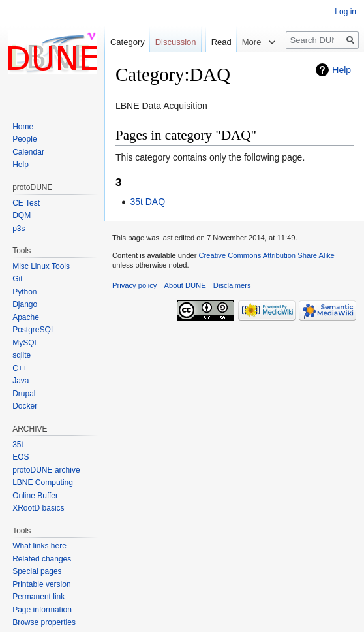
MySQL (25, 343)
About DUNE (185, 285)
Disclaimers (232, 285)
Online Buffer (35, 496)
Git (17, 279)
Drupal (24, 394)
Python (24, 292)
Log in (345, 12)
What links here (39, 546)
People (24, 139)
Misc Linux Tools (41, 266)
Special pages (37, 571)
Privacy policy (134, 285)
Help (341, 70)
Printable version (41, 584)
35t (18, 445)
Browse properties (44, 622)
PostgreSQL (34, 330)
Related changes (42, 559)
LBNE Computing (43, 482)
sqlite (22, 355)
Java (21, 381)
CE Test (26, 203)
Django (25, 304)
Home (23, 127)
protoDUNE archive (46, 470)
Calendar (28, 152)
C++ (20, 368)
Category (128, 42)
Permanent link (38, 597)
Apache (26, 317)
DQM (22, 215)
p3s (19, 229)
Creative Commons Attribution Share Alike (266, 255)
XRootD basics (38, 508)
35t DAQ (147, 202)
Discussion (176, 42)
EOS (21, 457)
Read (215, 68)
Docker (25, 406)
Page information (42, 610)
